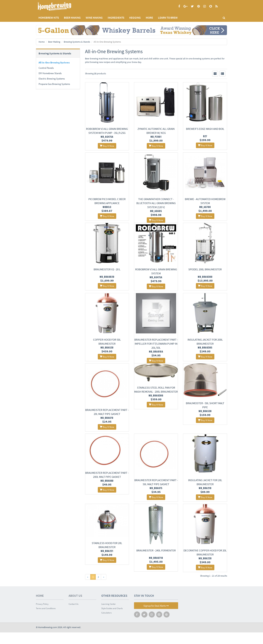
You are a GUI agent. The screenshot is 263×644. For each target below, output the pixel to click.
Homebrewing (59, 6)
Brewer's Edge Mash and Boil (205, 129)
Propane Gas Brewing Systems (54, 84)
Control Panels (46, 68)
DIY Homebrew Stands (50, 73)
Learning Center (109, 616)
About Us (75, 607)
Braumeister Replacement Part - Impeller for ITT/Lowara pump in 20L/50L (156, 349)
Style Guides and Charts (112, 620)
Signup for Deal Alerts (156, 617)
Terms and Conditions (46, 620)
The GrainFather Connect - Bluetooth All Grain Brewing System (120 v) (156, 204)
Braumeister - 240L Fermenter (156, 561)
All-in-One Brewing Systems (54, 62)
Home (42, 42)
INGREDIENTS (116, 18)
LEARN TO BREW (168, 18)
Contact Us (73, 616)
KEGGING (135, 18)
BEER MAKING (72, 18)
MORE (149, 18)
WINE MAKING (94, 18)
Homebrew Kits (49, 18)
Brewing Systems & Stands (77, 42)
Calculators (106, 624)
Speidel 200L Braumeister (205, 274)
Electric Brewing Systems (52, 79)
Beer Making (54, 42)
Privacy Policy (42, 616)
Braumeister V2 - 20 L (107, 274)
